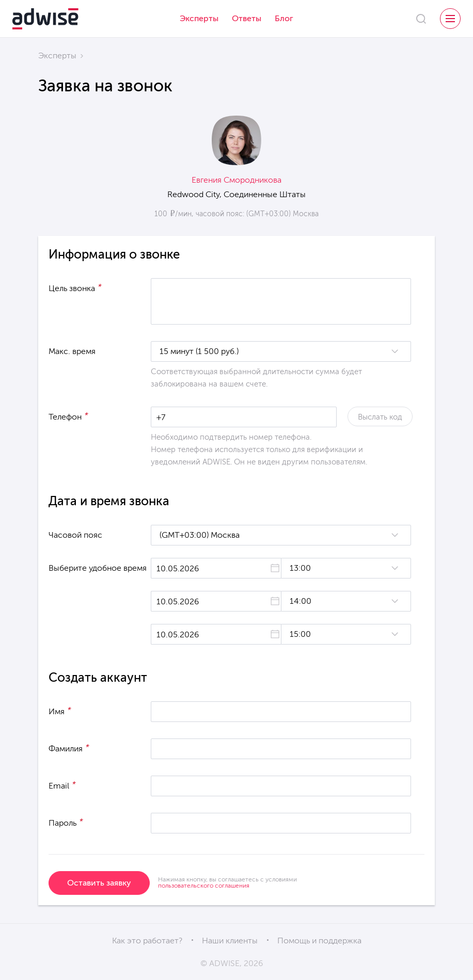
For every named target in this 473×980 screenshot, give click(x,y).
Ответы (247, 18)
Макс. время (72, 351)
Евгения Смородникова (236, 180)
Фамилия (69, 748)
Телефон (68, 416)
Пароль (66, 822)
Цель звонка (75, 287)
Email (62, 785)
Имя (60, 711)
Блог (284, 18)
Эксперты (199, 18)
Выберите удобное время (98, 568)
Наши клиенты (230, 941)
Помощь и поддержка (319, 941)
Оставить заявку (99, 883)
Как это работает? (147, 941)
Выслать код (380, 417)
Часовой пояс (75, 535)
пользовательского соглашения (204, 886)
